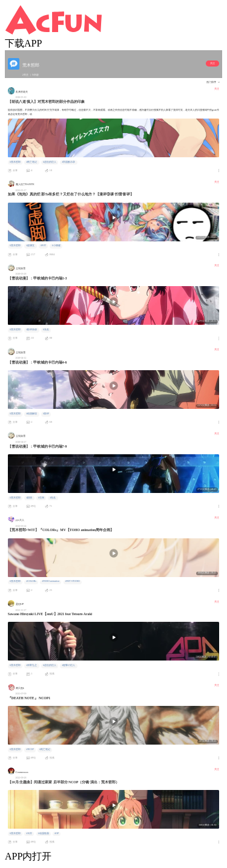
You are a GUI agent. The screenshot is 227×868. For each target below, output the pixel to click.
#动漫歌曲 (44, 834)
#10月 (29, 834)
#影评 (46, 414)
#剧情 (29, 498)
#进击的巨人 (50, 162)
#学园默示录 (68, 162)
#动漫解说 (31, 414)
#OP (57, 834)
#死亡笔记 (31, 162)
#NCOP (30, 749)
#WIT (43, 246)
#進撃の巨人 (68, 665)
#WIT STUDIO (73, 581)
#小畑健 (56, 246)
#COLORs (31, 581)
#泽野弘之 (31, 665)
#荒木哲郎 (15, 162)
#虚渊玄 (30, 246)
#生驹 (41, 498)
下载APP (23, 43)
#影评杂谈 (31, 330)
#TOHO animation (51, 581)
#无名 (46, 330)
